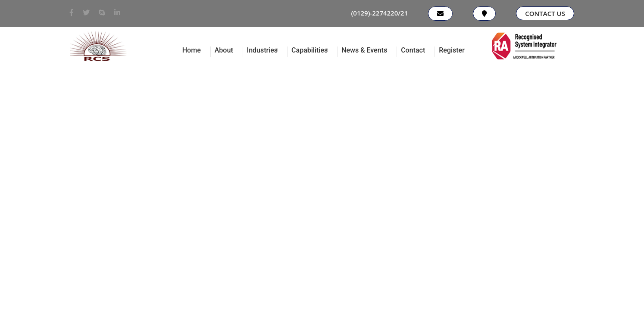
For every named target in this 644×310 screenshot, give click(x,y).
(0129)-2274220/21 (380, 13)
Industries (262, 50)
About (224, 50)
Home (192, 50)
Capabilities (309, 50)
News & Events (364, 50)
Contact (413, 50)
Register (452, 50)
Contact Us (545, 13)
